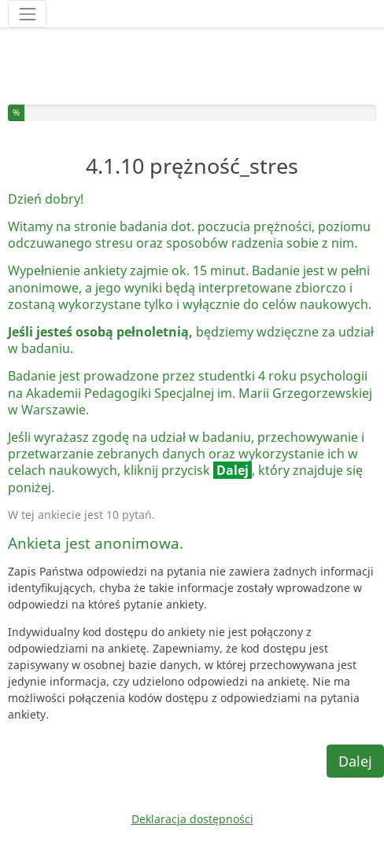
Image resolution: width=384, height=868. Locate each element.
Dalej (355, 761)
